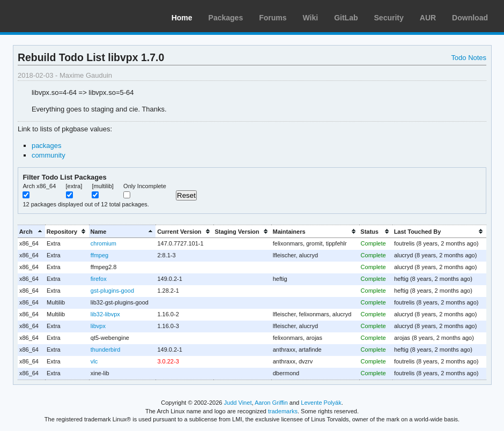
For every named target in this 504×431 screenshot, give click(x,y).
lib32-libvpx (105, 314)
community (49, 155)
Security (389, 18)
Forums (273, 18)
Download (470, 18)
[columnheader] (31, 231)
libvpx (98, 326)
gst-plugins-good (112, 291)
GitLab (346, 18)
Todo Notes (469, 58)
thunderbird (106, 350)
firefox (99, 279)
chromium (103, 243)
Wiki (311, 18)
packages (47, 146)
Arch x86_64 (39, 186)
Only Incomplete (145, 186)
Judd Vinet (238, 403)
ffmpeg (99, 255)
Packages (226, 18)
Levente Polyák (321, 403)
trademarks (283, 411)
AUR (428, 18)
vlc (94, 361)
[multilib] (102, 186)
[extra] (74, 186)
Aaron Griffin (271, 403)
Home (182, 18)
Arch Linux (59, 16)
